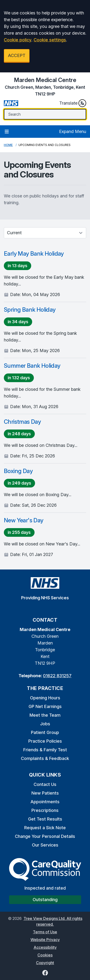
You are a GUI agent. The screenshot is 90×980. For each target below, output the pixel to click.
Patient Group (45, 732)
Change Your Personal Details (45, 836)
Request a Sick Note (45, 828)
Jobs (45, 724)
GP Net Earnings (45, 706)
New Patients (45, 793)
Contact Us (45, 784)
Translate (73, 103)
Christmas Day (22, 422)
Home (8, 145)
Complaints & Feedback (45, 758)
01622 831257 (57, 676)
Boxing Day (18, 471)
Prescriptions (45, 810)
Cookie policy (18, 40)
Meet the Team (45, 715)
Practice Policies (45, 741)
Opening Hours (45, 698)
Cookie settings (50, 40)
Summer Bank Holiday (32, 366)
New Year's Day (24, 520)
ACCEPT (17, 55)
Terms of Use (45, 932)
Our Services (45, 845)
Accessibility (45, 947)
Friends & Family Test (45, 750)
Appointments (45, 802)
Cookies (45, 955)
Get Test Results (45, 819)
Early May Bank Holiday (34, 254)
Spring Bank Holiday (30, 310)
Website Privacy (45, 940)
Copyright (45, 963)
